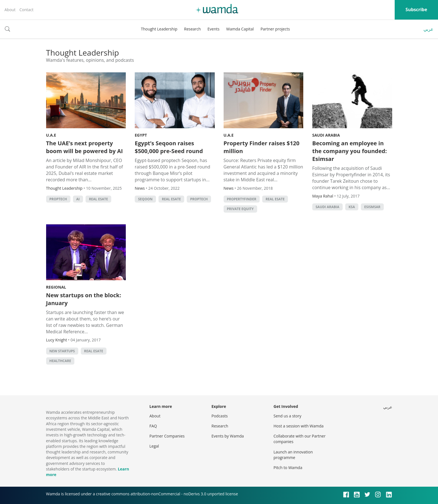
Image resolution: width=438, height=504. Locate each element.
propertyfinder (242, 199)
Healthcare (60, 361)
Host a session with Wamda (299, 426)
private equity (240, 209)
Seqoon (145, 199)
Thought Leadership (159, 29)
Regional (56, 287)
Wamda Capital (240, 29)
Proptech (58, 199)
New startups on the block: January (84, 299)
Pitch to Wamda (288, 468)
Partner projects (275, 29)
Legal (154, 446)
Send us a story (287, 416)
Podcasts (220, 416)
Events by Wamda (228, 436)
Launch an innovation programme (293, 455)
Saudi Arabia (326, 135)
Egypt (141, 135)
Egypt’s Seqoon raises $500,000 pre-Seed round (169, 147)
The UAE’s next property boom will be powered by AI (85, 147)
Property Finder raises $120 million (262, 147)
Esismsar (372, 207)
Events (213, 29)
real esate (98, 199)
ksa (352, 207)
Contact (26, 10)
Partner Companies (167, 436)
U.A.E (51, 135)
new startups (62, 351)
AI (78, 199)
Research (193, 29)
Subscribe (416, 9)
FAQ (153, 426)
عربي (428, 29)
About (10, 10)
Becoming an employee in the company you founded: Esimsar (350, 151)
